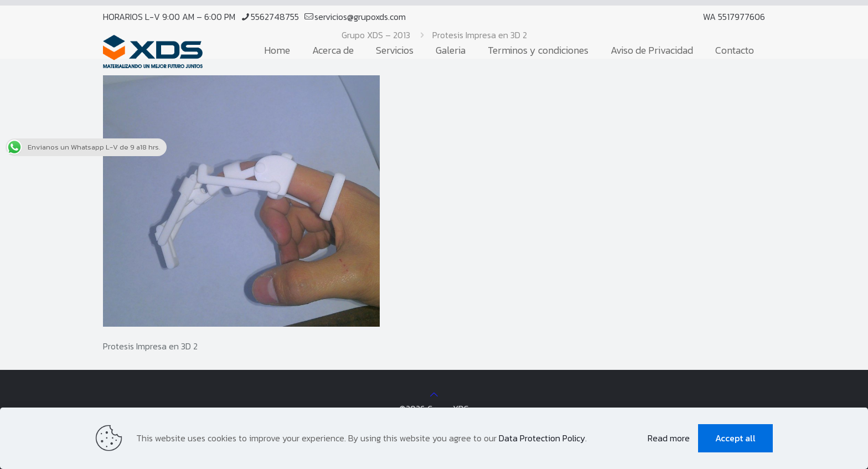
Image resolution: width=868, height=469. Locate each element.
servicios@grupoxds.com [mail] (360, 17)
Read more (669, 438)
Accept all (735, 438)
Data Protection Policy (542, 438)
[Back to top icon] (434, 394)
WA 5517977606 (734, 17)
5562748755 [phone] (275, 17)
